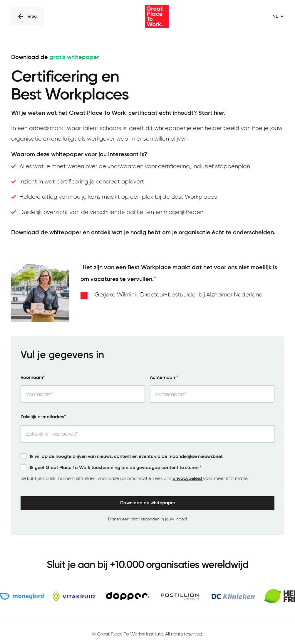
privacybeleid (188, 478)
